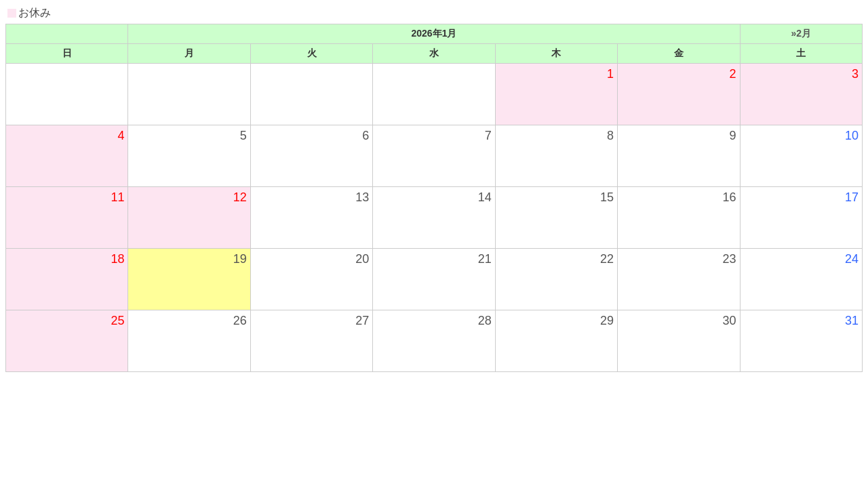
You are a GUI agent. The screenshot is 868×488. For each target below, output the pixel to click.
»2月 (801, 33)
